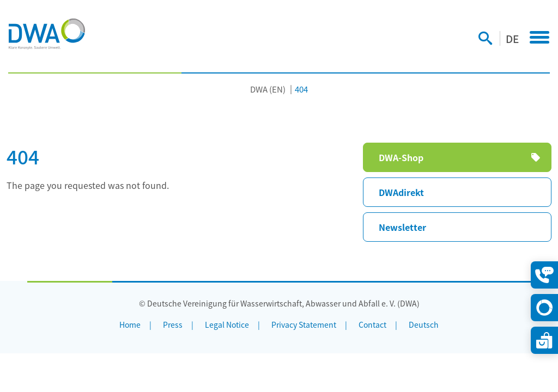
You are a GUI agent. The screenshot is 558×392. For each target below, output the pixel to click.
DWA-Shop (401, 157)
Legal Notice (227, 324)
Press (173, 324)
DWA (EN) (268, 89)
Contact (372, 324)
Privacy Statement (304, 324)
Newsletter (402, 227)
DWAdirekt (401, 192)
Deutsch (424, 324)
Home (130, 324)
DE (512, 38)
